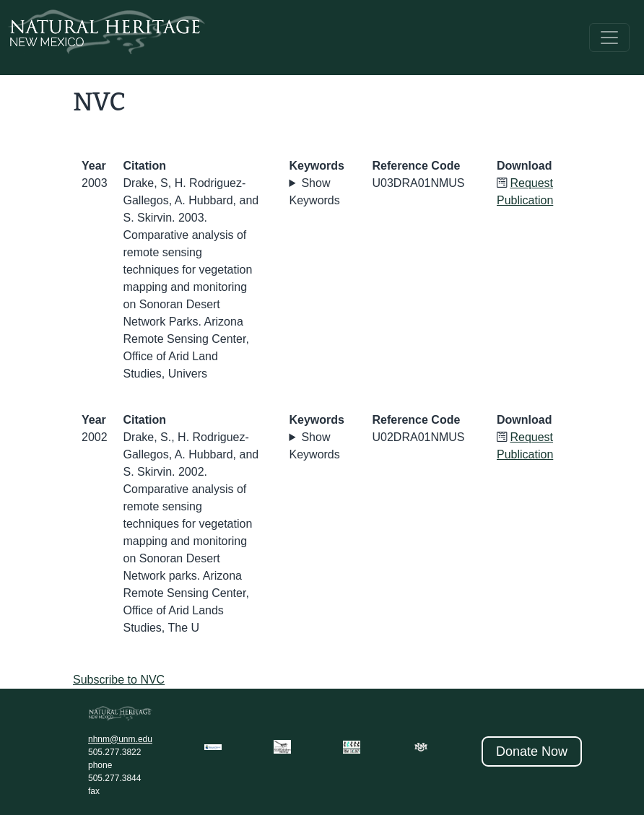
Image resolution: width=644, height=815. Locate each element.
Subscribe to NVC (119, 680)
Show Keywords (315, 192)
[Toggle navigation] (609, 38)
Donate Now (532, 751)
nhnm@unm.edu (120, 739)
